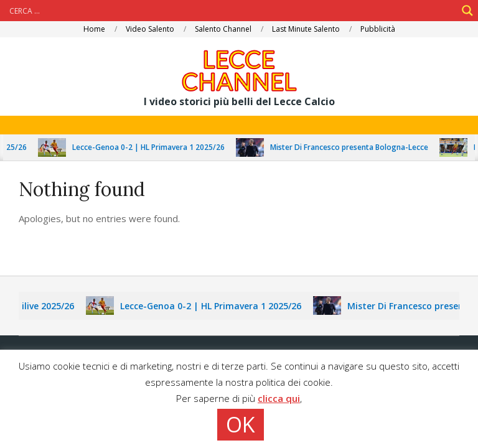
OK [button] (241, 424)
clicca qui (279, 398)
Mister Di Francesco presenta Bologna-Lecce (352, 147)
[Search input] (232, 11)
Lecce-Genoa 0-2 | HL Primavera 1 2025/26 (152, 147)
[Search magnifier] (467, 11)
